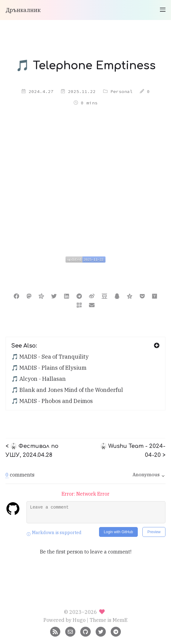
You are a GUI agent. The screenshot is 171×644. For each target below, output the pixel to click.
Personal (121, 91)
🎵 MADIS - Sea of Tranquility (50, 357)
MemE (120, 620)
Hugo (79, 620)
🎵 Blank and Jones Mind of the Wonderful (67, 390)
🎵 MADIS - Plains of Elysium (49, 368)
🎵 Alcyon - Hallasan (39, 379)
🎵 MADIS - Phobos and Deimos (52, 401)
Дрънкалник (23, 10)
